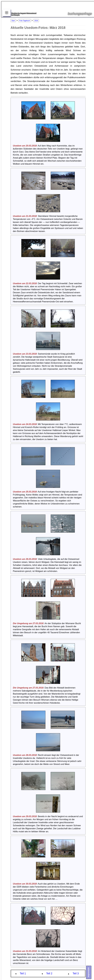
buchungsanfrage (80, 14)
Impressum (88, 972)
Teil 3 (76, 973)
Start (13, 21)
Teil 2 (49, 973)
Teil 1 (23, 973)
